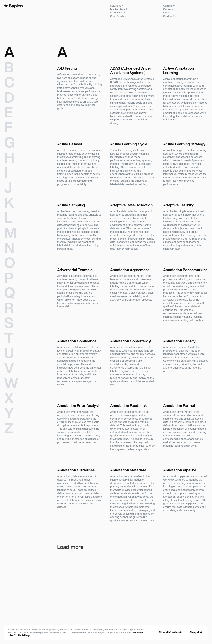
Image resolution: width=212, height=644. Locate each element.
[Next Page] (132, 565)
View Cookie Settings (19, 636)
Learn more (138, 633)
